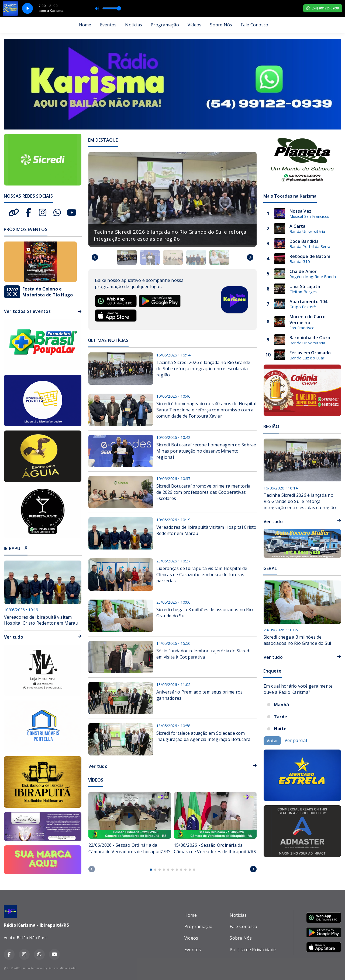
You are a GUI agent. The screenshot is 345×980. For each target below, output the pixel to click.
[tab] (151, 870)
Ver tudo (172, 766)
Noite (280, 729)
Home (85, 25)
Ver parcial (296, 740)
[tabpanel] (130, 827)
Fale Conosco (254, 25)
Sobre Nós (221, 25)
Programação (165, 25)
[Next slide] (250, 257)
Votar (272, 741)
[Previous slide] (92, 869)
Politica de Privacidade (253, 950)
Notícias (134, 25)
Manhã (281, 705)
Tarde (280, 717)
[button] (127, 257)
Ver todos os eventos (43, 311)
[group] (172, 199)
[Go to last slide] (95, 257)
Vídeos (194, 25)
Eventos (108, 25)
